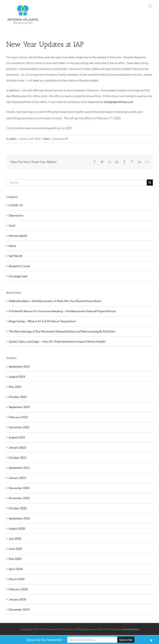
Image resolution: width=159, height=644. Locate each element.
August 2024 (17, 377)
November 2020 (19, 498)
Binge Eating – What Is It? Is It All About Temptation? (42, 321)
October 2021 (18, 458)
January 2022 (17, 447)
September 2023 (19, 407)
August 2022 (17, 437)
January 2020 (17, 599)
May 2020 (15, 559)
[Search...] (76, 183)
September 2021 (19, 468)
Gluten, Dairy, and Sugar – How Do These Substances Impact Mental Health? (57, 341)
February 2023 (18, 417)
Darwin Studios (131, 629)
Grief (12, 226)
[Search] (150, 183)
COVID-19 (16, 205)
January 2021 (17, 478)
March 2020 (17, 579)
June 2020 (15, 549)
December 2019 (19, 609)
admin (13, 139)
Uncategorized (18, 276)
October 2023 (18, 397)
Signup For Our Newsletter (44, 640)
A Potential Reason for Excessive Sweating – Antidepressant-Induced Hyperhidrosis (62, 311)
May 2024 (15, 387)
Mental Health (18, 236)
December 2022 (19, 427)
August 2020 (17, 528)
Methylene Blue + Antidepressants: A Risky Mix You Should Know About (55, 301)
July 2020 (15, 539)
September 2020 (19, 518)
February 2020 (18, 589)
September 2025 (19, 366)
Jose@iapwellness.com (119, 102)
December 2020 (19, 488)
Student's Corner (20, 266)
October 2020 (18, 508)
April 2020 (16, 569)
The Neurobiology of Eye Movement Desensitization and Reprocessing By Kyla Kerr (62, 331)
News (46, 139)
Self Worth (16, 256)
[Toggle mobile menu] (151, 6)
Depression (16, 215)
